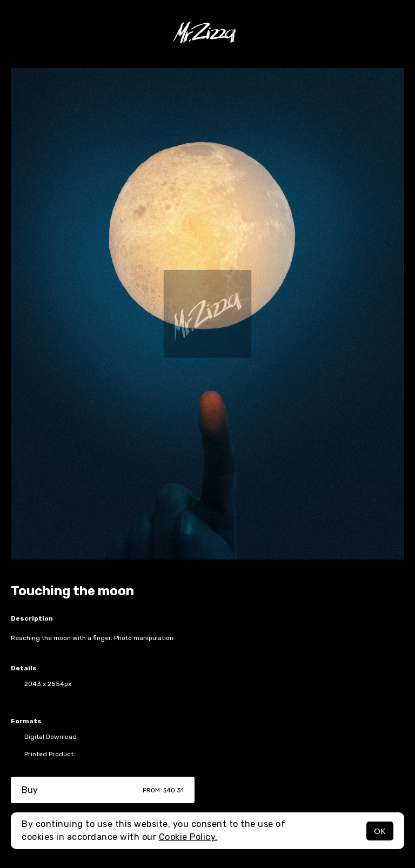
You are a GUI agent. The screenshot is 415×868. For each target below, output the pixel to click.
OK (380, 831)
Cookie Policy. (188, 837)
